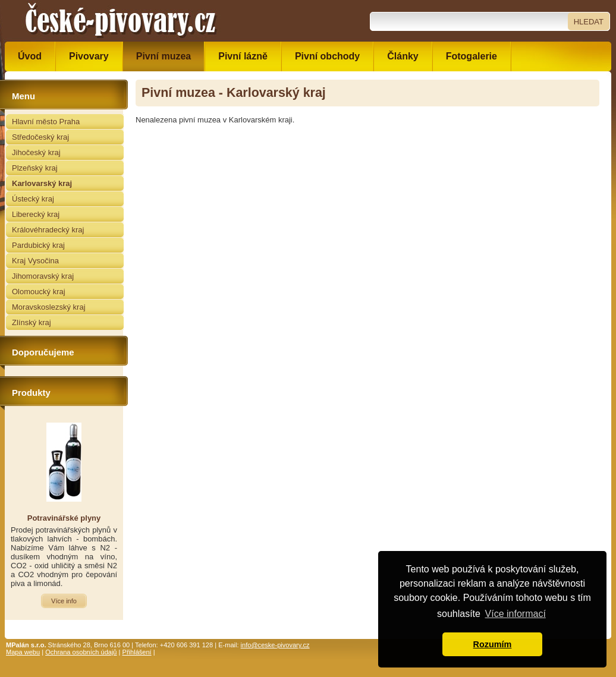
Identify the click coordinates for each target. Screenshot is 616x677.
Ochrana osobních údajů (81, 652)
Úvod (30, 56)
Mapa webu (23, 652)
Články (403, 56)
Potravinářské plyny (64, 518)
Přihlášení (137, 652)
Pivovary (89, 56)
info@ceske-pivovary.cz (275, 645)
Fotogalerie (472, 56)
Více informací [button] (516, 614)
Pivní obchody (327, 56)
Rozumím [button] (493, 644)
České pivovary (121, 21)
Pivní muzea (164, 56)
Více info (64, 601)
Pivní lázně (243, 56)
